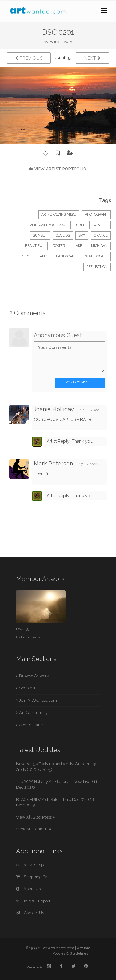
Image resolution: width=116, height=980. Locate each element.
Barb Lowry (61, 42)
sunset (40, 236)
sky (82, 236)
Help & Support (33, 901)
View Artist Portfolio (58, 169)
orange (101, 236)
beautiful (35, 246)
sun (80, 225)
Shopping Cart (33, 877)
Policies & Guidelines (70, 953)
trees (24, 256)
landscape (66, 256)
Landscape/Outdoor (48, 225)
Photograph (96, 214)
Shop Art (27, 688)
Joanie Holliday (54, 409)
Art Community (33, 712)
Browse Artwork (34, 676)
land (43, 256)
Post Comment (80, 382)
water (59, 246)
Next (92, 58)
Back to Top (30, 865)
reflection (97, 267)
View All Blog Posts (35, 817)
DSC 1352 (24, 629)
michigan (99, 246)
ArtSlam (84, 948)
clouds (63, 236)
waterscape (96, 256)
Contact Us (30, 913)
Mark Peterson (53, 463)
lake (78, 246)
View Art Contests (34, 829)
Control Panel (32, 725)
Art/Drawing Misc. (59, 214)
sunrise (100, 225)
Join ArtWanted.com (38, 700)
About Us (28, 889)
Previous (29, 58)
